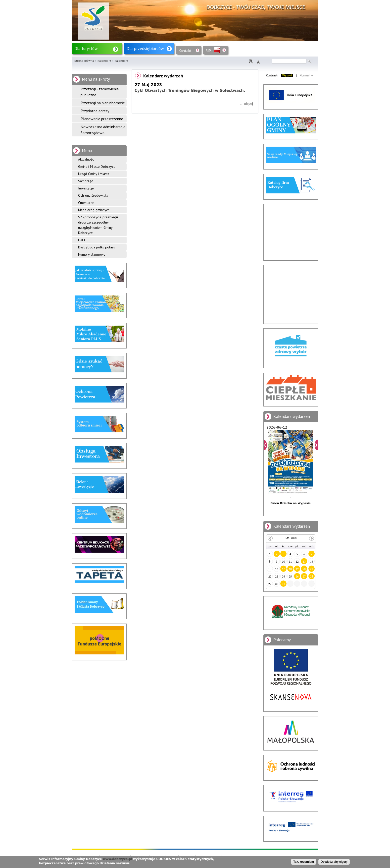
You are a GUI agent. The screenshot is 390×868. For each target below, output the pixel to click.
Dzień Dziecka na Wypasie (291, 503)
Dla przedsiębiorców (145, 49)
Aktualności (86, 159)
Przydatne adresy (95, 111)
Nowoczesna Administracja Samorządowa (103, 130)
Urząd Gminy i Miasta (94, 174)
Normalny (306, 76)
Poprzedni (265, 445)
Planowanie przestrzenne (102, 119)
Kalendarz (104, 61)
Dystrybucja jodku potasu (97, 247)
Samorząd (86, 181)
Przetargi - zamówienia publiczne (100, 92)
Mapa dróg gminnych (94, 210)
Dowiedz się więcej (334, 862)
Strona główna (84, 61)
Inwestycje (86, 188)
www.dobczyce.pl (118, 859)
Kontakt (185, 51)
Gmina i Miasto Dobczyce (97, 167)
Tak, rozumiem (304, 862)
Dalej (316, 445)
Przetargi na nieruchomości (103, 103)
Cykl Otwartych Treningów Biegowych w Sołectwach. (190, 91)
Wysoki (287, 76)
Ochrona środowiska (93, 195)
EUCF (82, 240)
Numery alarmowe (92, 254)
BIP (208, 51)
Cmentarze (86, 203)
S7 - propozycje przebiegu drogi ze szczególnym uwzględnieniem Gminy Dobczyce (98, 225)
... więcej (246, 104)
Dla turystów (86, 49)
